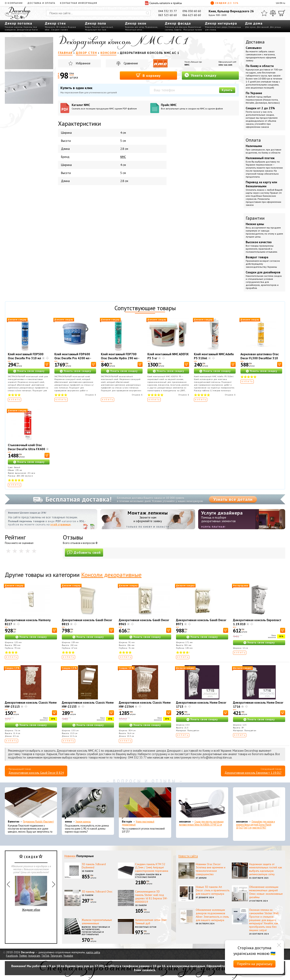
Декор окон (136, 23)
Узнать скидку (200, 75)
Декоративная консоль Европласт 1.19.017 (253, 773)
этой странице (61, 524)
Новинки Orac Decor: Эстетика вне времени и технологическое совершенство (211, 869)
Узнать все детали (233, 499)
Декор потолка (18, 23)
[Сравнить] (273, 13)
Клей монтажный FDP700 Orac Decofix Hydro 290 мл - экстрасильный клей (120, 358)
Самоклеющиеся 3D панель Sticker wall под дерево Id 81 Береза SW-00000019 (151, 897)
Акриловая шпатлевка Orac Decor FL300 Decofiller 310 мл (260, 358)
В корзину (148, 75)
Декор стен (55, 23)
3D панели (62, 27)
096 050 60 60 (192, 11)
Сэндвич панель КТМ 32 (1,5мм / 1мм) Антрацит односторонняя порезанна (152, 868)
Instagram (34, 956)
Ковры (88, 27)
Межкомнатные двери (216, 27)
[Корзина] (282, 13)
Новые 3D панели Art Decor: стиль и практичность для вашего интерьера (213, 890)
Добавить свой (84, 552)
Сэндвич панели (60, 30)
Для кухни (250, 27)
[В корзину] (47, 364)
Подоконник (151, 27)
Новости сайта (188, 856)
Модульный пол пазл (96, 30)
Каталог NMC (109, 107)
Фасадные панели (193, 30)
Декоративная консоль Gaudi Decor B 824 (36, 773)
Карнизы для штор (135, 27)
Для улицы (275, 27)
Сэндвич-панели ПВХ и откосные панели (148, 876)
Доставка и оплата (41, 3)
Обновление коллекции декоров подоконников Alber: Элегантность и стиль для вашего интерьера (212, 915)
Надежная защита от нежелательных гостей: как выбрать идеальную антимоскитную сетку (266, 869)
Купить (227, 90)
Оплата (253, 140)
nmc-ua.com (225, 65)
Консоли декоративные (111, 575)
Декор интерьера (221, 23)
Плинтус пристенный (102, 27)
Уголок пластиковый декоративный (138, 823)
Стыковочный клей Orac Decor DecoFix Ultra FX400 (26, 447)
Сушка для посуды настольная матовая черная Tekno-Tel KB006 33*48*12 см (201, 823)
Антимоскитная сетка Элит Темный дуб (151, 922)
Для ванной (263, 27)
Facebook (12, 956)
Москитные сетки (134, 30)
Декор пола (95, 23)
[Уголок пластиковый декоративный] (145, 803)
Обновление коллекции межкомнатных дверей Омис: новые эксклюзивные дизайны (266, 892)
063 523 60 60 (168, 15)
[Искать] (148, 13)
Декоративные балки (27, 30)
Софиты (178, 30)
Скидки (224, 3)
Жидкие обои (31, 894)
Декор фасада (178, 23)
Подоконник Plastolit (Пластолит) (38, 822)
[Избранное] (264, 13)
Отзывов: (91, 395)
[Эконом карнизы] (88, 803)
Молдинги (50, 27)
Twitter (23, 956)
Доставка (255, 42)
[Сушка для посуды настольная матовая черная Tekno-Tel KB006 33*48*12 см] (202, 803)
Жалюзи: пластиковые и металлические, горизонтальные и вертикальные (96, 931)
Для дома (254, 23)
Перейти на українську (255, 964)
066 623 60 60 (192, 15)
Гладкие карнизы (14, 27)
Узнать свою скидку (31, 371)
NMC (187, 65)
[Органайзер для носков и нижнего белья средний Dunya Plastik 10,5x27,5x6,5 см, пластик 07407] (259, 803)
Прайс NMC (199, 107)
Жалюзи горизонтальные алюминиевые (97, 922)
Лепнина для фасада (176, 27)
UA (277, 3)
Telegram (56, 956)
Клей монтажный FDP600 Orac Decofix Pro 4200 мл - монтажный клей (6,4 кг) (73, 358)
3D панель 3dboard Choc (97, 891)
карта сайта (93, 952)
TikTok (45, 956)
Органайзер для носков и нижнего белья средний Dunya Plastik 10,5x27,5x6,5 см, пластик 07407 (255, 825)
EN (281, 3)
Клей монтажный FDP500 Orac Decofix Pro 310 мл (26, 356)
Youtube (68, 956)
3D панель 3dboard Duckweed (94, 866)
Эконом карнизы (83, 822)
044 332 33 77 (168, 11)
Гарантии (255, 218)
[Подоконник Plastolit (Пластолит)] (31, 803)
